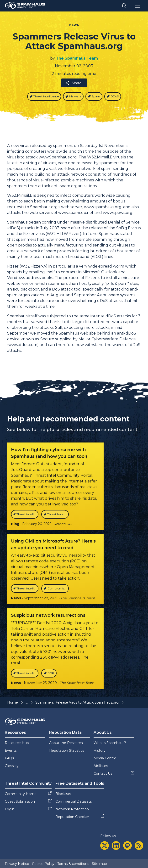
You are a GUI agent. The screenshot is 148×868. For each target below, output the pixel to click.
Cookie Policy (43, 864)
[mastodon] (127, 846)
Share (73, 83)
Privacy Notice (17, 864)
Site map (99, 864)
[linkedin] (116, 846)
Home (13, 702)
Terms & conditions (73, 864)
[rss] (139, 846)
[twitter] (105, 846)
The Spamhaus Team (77, 58)
